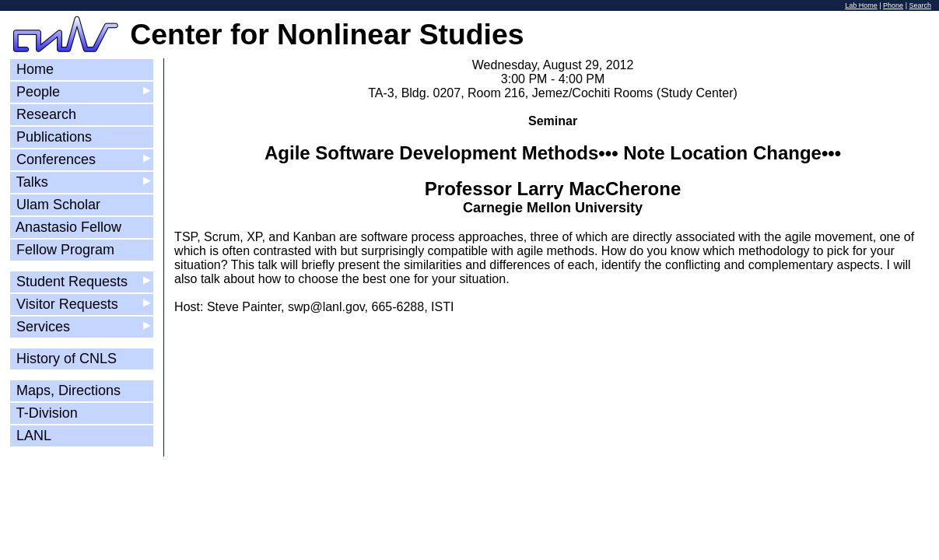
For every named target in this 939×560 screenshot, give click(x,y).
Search (920, 5)
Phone (893, 5)
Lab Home (861, 5)
